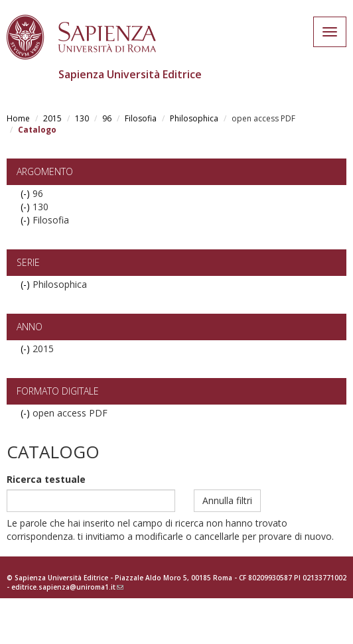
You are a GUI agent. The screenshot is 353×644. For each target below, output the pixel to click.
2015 (52, 118)
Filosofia (141, 118)
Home (18, 118)
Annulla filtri (227, 500)
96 (107, 118)
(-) (27, 193)
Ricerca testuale (46, 479)
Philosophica (194, 118)
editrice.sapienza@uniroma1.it (67, 587)
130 (82, 118)
